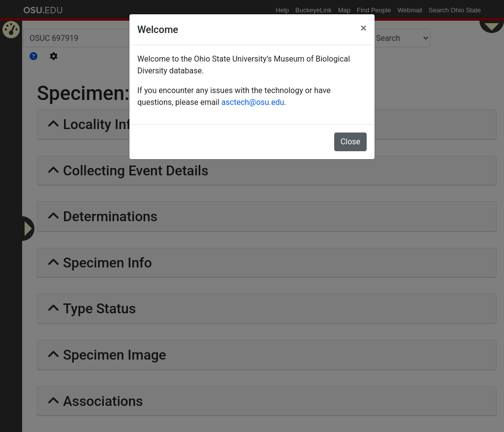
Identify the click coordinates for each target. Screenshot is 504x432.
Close (350, 142)
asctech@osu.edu (253, 102)
